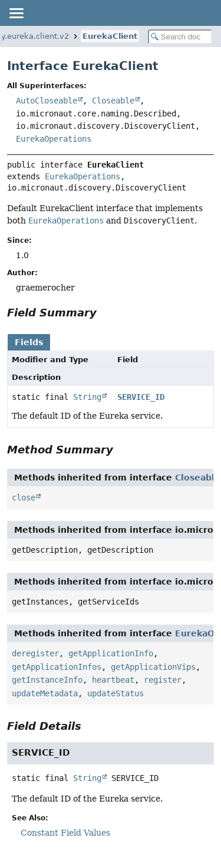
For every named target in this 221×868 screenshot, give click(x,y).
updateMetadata (45, 693)
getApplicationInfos (57, 667)
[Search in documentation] (180, 37)
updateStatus (116, 693)
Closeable (113, 101)
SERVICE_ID (141, 397)
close (24, 498)
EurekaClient (110, 36)
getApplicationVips (153, 667)
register (163, 680)
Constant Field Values (65, 833)
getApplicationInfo (111, 653)
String (87, 397)
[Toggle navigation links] (16, 13)
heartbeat (113, 680)
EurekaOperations (54, 139)
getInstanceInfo (47, 680)
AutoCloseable (47, 101)
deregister (35, 653)
